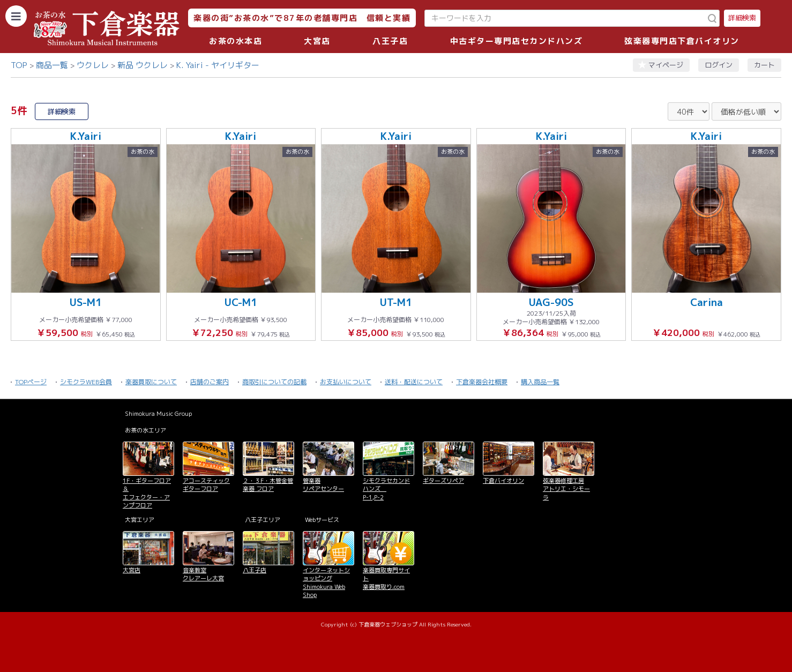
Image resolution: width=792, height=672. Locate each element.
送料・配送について (414, 382)
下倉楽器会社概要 (482, 382)
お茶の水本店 (236, 41)
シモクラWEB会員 (86, 382)
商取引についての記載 (274, 382)
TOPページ (31, 382)
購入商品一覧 (540, 382)
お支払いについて (346, 382)
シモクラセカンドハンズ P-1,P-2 (386, 489)
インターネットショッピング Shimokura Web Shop (326, 583)
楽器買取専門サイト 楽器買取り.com (386, 578)
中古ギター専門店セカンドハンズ (517, 41)
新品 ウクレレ (143, 65)
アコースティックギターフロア (206, 485)
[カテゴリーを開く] (16, 16)
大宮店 (317, 41)
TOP (19, 65)
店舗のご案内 (210, 382)
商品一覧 (52, 65)
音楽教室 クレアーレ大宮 (203, 574)
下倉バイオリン (503, 481)
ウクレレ (93, 65)
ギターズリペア (443, 481)
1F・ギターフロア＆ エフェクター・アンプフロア (147, 493)
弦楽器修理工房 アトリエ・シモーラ (566, 489)
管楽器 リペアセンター (323, 485)
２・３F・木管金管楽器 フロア (268, 485)
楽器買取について (151, 382)
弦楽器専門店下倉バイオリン (682, 41)
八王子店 (390, 41)
